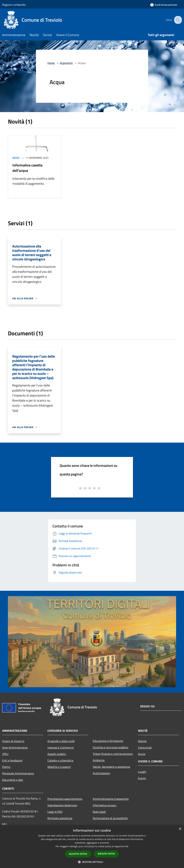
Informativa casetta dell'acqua (27, 168)
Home (51, 63)
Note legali (99, 812)
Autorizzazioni (101, 773)
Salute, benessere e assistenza (111, 767)
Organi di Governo (13, 741)
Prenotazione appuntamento (65, 799)
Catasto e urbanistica (60, 760)
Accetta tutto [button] (78, 854)
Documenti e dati (13, 780)
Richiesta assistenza (60, 818)
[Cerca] (178, 20)
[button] (92, 862)
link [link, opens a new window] (127, 846)
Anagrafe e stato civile (61, 741)
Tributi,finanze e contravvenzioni (113, 754)
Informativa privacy (105, 805)
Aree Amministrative (15, 747)
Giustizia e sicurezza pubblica (111, 747)
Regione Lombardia (14, 5)
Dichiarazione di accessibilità (110, 818)
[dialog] (92, 847)
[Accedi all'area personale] (164, 5)
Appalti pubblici (57, 754)
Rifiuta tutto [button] (106, 854)
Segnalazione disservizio (62, 805)
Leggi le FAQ (55, 812)
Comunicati (145, 747)
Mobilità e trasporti (59, 767)
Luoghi (142, 772)
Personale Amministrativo (18, 773)
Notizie (142, 741)
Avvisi (16, 158)
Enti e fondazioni (12, 760)
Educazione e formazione (108, 741)
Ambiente (99, 760)
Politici (6, 767)
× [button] (180, 829)
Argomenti (66, 63)
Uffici (5, 754)
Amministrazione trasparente (111, 799)
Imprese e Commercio (61, 747)
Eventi (142, 778)
